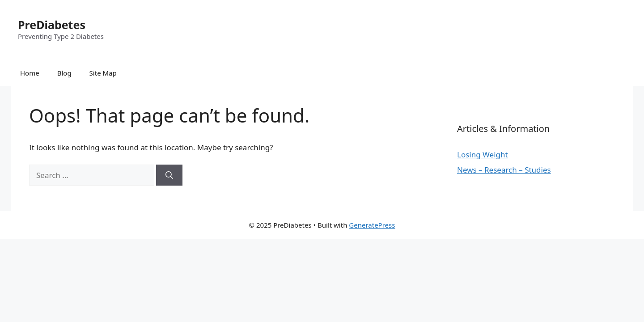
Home (30, 73)
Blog (64, 73)
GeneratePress (372, 225)
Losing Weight (483, 155)
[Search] (169, 175)
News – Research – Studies (504, 170)
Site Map (103, 73)
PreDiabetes (52, 25)
